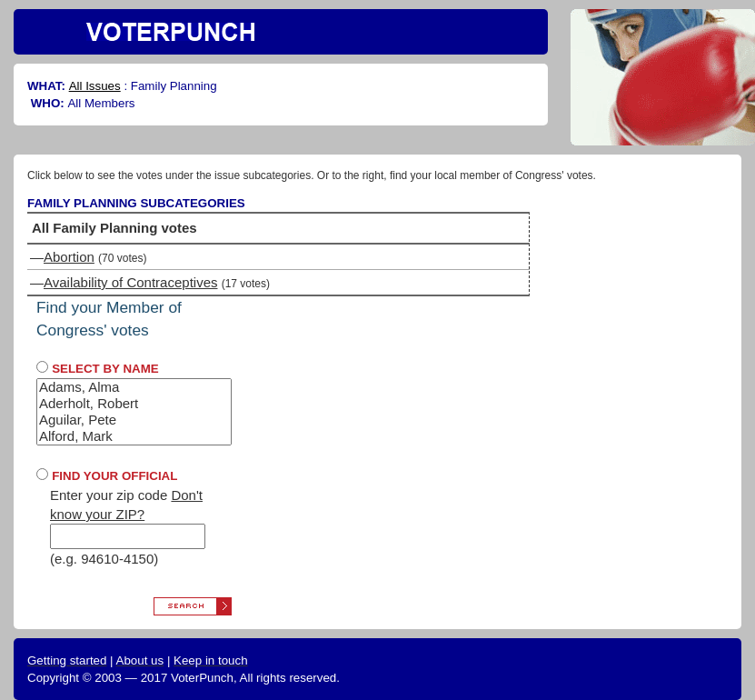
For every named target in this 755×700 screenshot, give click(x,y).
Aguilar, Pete (134, 420)
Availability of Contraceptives (130, 282)
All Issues (95, 86)
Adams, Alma (134, 387)
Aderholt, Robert (134, 404)
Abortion (69, 257)
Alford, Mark (134, 436)
